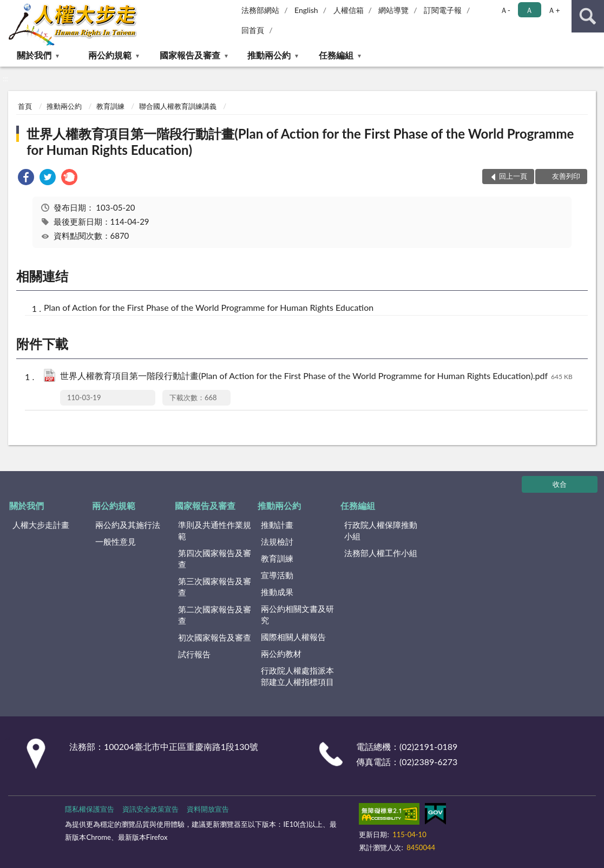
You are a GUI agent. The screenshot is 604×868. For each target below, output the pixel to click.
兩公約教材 (281, 654)
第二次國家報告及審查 (215, 615)
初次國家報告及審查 (215, 637)
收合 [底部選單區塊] (560, 484)
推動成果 (277, 592)
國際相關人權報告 (293, 637)
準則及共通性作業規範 (215, 530)
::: (9, 8)
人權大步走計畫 (41, 525)
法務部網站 (260, 10)
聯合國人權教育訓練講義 (178, 106)
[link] (26, 178)
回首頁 (253, 30)
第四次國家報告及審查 (215, 559)
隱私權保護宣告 (90, 809)
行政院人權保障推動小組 (381, 530)
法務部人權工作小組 (381, 553)
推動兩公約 (269, 55)
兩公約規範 (110, 55)
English (306, 10)
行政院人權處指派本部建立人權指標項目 (297, 676)
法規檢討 (277, 541)
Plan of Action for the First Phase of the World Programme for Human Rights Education (209, 307)
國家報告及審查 (190, 55)
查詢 (588, 16)
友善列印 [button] (566, 176)
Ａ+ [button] (554, 10)
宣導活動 (277, 575)
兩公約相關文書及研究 (297, 614)
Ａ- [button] (505, 10)
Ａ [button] (529, 10)
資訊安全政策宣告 (150, 809)
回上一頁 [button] (513, 176)
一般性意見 (116, 541)
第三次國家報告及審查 (215, 587)
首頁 (25, 106)
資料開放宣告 (208, 809)
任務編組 (336, 55)
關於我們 (34, 55)
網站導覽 (393, 10)
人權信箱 (349, 10)
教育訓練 (110, 106)
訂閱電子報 (443, 10)
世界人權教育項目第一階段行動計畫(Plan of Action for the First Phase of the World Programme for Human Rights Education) (300, 142)
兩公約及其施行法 (128, 525)
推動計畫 (277, 525)
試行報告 (194, 654)
